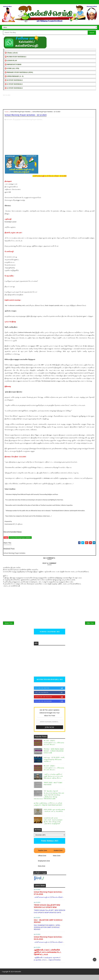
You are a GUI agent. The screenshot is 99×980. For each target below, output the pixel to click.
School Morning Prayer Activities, (32, 120)
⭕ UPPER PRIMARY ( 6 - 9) (14, 78)
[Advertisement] (49, 104)
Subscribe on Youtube (50, 701)
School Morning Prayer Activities (20, 113)
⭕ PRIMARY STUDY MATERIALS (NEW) (19, 74)
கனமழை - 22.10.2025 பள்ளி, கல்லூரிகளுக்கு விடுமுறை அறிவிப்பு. (54, 764)
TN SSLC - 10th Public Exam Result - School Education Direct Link (54, 755)
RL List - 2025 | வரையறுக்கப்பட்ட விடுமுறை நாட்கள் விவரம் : (54, 747)
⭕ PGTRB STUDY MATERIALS (15, 58)
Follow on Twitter (50, 693)
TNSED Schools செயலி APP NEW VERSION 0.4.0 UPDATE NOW (47, 910)
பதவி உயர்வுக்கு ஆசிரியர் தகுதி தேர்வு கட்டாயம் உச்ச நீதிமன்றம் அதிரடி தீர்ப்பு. (53, 781)
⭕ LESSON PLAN (11, 62)
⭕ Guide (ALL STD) (12, 70)
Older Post (90, 626)
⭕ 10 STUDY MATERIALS (14, 82)
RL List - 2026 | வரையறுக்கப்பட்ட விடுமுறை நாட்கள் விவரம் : (54, 772)
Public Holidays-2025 (49, 845)
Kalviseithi (18, 977)
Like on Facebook (50, 697)
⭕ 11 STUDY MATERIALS (14, 86)
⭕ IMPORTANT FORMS (13, 66)
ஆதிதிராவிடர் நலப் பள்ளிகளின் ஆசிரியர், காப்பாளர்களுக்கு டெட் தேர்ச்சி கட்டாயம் (48, 957)
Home (6, 113)
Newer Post (8, 626)
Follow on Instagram (50, 706)
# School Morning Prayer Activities (20, 538)
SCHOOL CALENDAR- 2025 (50, 636)
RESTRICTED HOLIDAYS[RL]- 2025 (49, 684)
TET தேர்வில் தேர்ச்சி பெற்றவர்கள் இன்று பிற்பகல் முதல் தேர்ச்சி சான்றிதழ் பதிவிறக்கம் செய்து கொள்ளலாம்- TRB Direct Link (49, 799)
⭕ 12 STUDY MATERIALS (14, 90)
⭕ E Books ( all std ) (11, 54)
